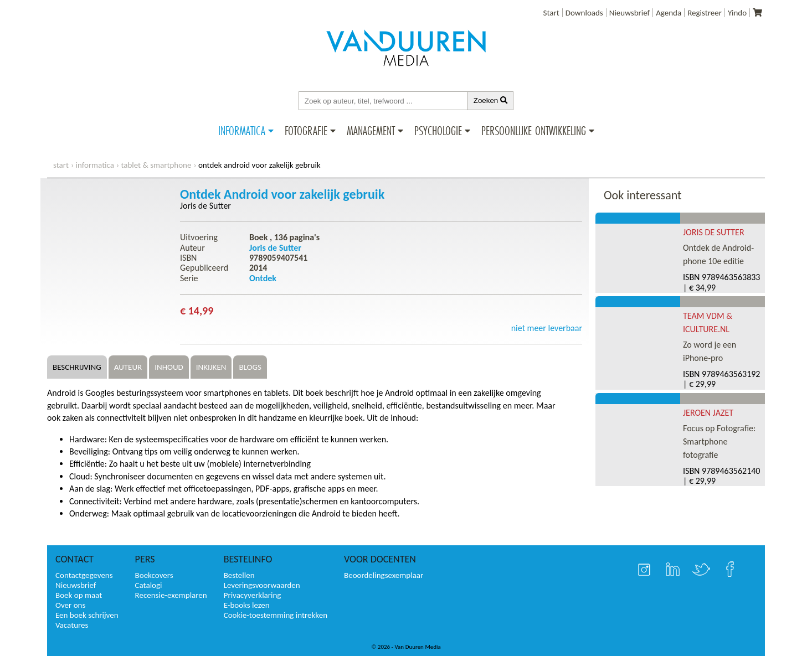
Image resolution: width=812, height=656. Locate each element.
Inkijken (211, 367)
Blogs (250, 367)
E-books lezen (247, 605)
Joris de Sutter (205, 206)
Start (551, 13)
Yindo (737, 13)
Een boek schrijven (87, 615)
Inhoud (169, 367)
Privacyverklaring (253, 595)
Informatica (242, 131)
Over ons (70, 605)
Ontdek (263, 278)
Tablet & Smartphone (156, 165)
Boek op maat (79, 595)
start (61, 165)
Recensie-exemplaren (171, 595)
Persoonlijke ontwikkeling (534, 131)
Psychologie (438, 131)
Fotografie (306, 131)
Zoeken (491, 100)
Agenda (669, 13)
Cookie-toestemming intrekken (276, 615)
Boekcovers (154, 575)
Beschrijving (77, 367)
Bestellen (239, 575)
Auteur (128, 367)
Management (371, 131)
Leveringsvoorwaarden (262, 585)
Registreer (705, 13)
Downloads (584, 13)
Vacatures (72, 625)
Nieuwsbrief (629, 13)
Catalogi (149, 585)
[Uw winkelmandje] (757, 13)
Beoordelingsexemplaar (384, 575)
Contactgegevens (84, 575)
